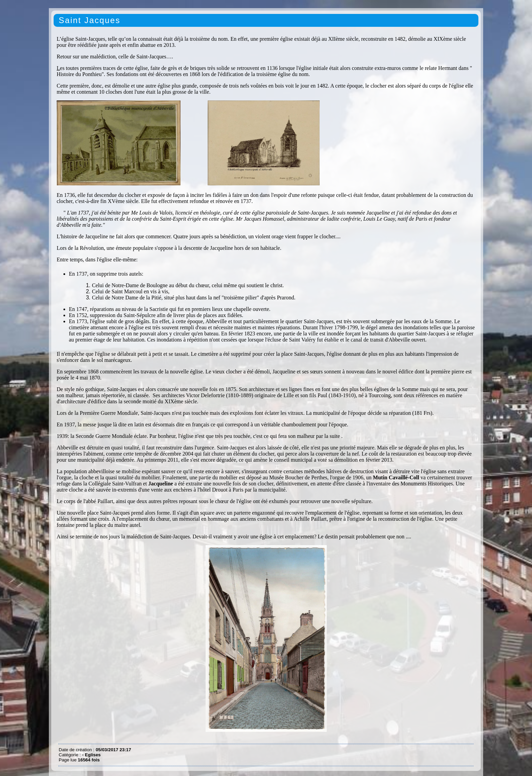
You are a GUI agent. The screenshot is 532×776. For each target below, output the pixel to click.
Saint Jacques (90, 20)
